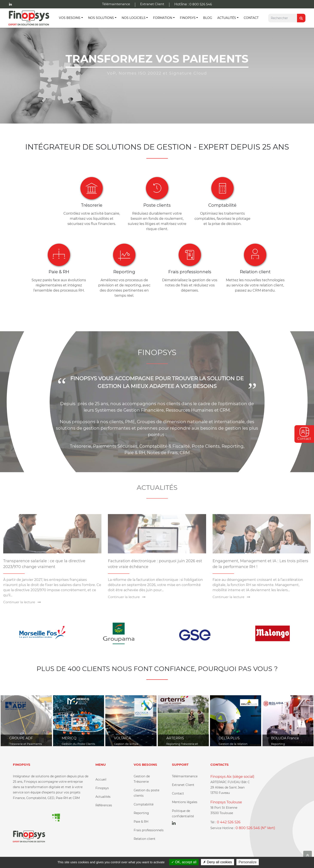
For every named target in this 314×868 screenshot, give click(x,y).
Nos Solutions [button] (101, 18)
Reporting (141, 813)
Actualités (103, 797)
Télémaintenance (116, 4)
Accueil (101, 779)
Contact (251, 18)
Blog (208, 18)
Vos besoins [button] (70, 18)
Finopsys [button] (188, 18)
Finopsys (102, 788)
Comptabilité (144, 804)
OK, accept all (184, 862)
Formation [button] (163, 18)
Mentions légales (185, 802)
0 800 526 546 (201, 4)
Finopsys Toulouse (226, 802)
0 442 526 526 (229, 822)
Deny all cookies (218, 862)
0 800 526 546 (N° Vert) (255, 828)
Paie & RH (141, 822)
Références (104, 805)
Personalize (248, 862)
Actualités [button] (227, 18)
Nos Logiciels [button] (134, 18)
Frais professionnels (149, 830)
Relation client (145, 839)
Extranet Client (152, 4)
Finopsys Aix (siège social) (232, 777)
